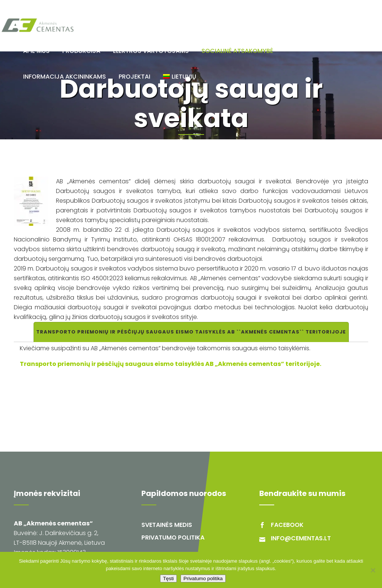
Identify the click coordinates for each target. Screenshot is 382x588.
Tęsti (168, 578)
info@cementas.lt (301, 538)
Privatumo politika (173, 538)
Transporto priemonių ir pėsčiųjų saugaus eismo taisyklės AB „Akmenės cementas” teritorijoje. (170, 364)
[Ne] (373, 570)
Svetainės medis (167, 525)
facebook (287, 525)
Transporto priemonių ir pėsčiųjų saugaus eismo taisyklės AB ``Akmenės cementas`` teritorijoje (191, 332)
